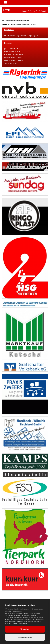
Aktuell (43, 11)
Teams (32, 11)
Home (24, 11)
